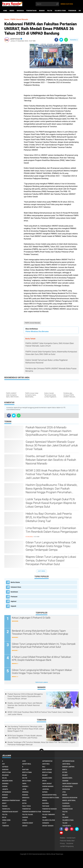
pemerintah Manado (49, 809)
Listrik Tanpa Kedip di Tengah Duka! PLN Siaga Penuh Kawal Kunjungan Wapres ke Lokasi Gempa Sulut (51, 503)
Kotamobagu (7, 792)
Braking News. (67, 778)
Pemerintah (26, 809)
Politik (50, 11)
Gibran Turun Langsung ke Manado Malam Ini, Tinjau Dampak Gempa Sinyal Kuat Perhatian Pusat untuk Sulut (44, 645)
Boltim (25, 778)
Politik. (5, 814)
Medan (65, 795)
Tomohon (5, 826)
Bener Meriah (47, 769)
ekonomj (5, 784)
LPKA (64, 792)
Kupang (45, 792)
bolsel (5, 778)
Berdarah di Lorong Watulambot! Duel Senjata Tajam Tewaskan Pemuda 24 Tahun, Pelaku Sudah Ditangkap (40, 632)
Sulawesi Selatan (49, 820)
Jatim (24, 789)
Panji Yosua (26, 806)
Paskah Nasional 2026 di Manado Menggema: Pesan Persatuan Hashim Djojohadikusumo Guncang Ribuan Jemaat (52, 431)
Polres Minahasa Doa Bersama (37, 331)
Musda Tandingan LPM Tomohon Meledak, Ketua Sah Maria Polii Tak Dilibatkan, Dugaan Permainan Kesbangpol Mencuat (41, 743)
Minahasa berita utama (51, 798)
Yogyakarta (67, 826)
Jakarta (5, 789)
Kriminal (25, 792)
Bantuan (25, 769)
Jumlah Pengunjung (67, 846)
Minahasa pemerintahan (11, 800)
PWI (64, 814)
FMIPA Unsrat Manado (32, 323)
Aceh (24, 761)
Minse (24, 800)
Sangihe (25, 817)
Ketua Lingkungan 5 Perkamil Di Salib (31, 618)
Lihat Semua (41, 571)
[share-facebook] (56, 40)
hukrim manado (48, 786)
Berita (65, 769)
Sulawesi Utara (60, 11)
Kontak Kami (71, 838)
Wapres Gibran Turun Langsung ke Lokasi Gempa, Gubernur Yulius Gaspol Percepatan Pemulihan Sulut (51, 560)
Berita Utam (6, 772)
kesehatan (14, 592)
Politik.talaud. (28, 814)
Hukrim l (25, 786)
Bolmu (25, 775)
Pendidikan (72, 11)
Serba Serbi (6, 820)
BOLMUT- (65, 775)
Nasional (46, 803)
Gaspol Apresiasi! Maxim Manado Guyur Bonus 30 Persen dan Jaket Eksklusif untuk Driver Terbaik (52, 445)
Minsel (45, 800)
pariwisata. (6, 809)
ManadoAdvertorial (49, 795)
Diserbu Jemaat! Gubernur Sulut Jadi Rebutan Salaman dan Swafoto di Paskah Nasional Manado (51, 460)
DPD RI (44, 781)
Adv (3, 764)
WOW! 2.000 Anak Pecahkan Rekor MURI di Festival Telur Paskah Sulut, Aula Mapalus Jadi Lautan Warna (52, 474)
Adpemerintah (47, 761)
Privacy (62, 843)
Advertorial (27, 764)
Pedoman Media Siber (67, 841)
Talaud (65, 823)
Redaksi (63, 838)
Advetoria (46, 764)
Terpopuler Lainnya (41, 682)
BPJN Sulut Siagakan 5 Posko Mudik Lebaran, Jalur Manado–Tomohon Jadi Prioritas (25, 737)
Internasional (68, 786)
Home (5, 11)
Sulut (4, 823)
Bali (44, 767)
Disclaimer (70, 843)
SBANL (44, 817)
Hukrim (5, 786)
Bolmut (45, 775)
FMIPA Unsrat (47, 784)
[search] (47, 4)
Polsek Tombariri (49, 814)
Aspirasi (14, 601)
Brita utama (27, 781)
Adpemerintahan (68, 761)
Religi (4, 817)
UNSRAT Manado (48, 826)
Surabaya (46, 823)
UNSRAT (25, 826)
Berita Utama (15, 582)
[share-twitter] (61, 40)
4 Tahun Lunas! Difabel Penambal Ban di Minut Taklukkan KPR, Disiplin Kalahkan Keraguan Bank (41, 659)
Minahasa (20, 11)
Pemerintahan (31, 11)
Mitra (24, 803)
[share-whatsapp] (66, 40)
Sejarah (13, 606)
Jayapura (46, 789)
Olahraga (66, 803)
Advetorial (66, 764)
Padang (5, 806)
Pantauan (14, 597)
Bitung (65, 772)
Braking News (47, 778)
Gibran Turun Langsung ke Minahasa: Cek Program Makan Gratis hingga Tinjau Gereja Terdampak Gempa (51, 546)
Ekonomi (65, 781)
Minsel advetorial (69, 800)
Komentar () (74, 40)
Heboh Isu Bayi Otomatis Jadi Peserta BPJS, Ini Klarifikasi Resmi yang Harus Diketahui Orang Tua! (49, 517)
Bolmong (5, 775)
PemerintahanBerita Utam (32, 812)
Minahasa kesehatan (70, 798)
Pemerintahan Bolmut (10, 812)
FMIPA (24, 784)
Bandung (5, 769)
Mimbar (5, 798)
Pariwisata (66, 806)
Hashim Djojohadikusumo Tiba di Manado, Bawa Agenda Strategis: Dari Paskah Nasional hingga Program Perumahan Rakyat (51, 489)
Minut (4, 803)
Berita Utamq (47, 772)
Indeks (12, 11)
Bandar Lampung (68, 767)
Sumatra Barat (28, 823)
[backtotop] (41, 751)
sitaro (25, 820)
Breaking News (7, 781)
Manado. (25, 795)
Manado (42, 11)
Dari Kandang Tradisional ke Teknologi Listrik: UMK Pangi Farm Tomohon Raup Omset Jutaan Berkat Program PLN (26, 729)
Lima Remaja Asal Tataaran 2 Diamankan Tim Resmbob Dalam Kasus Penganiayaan (52, 530)
